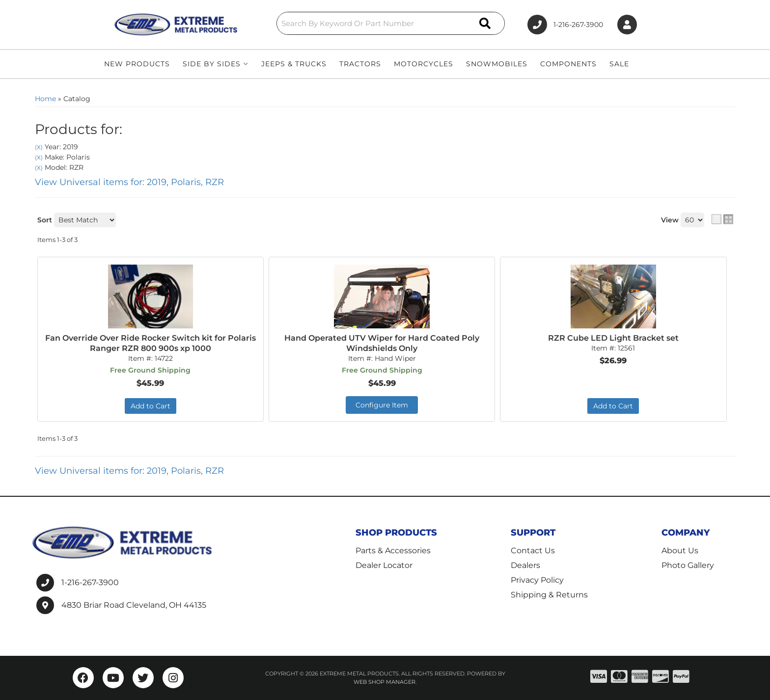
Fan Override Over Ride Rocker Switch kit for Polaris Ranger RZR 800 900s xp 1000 (151, 343)
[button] (391, 23)
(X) (39, 147)
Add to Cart (151, 406)
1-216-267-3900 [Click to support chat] (565, 25)
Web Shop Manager (385, 682)
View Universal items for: (129, 182)
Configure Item (382, 405)
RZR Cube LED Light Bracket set (613, 338)
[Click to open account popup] (627, 25)
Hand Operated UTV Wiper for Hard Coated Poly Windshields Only (382, 343)
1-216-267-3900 (90, 582)
